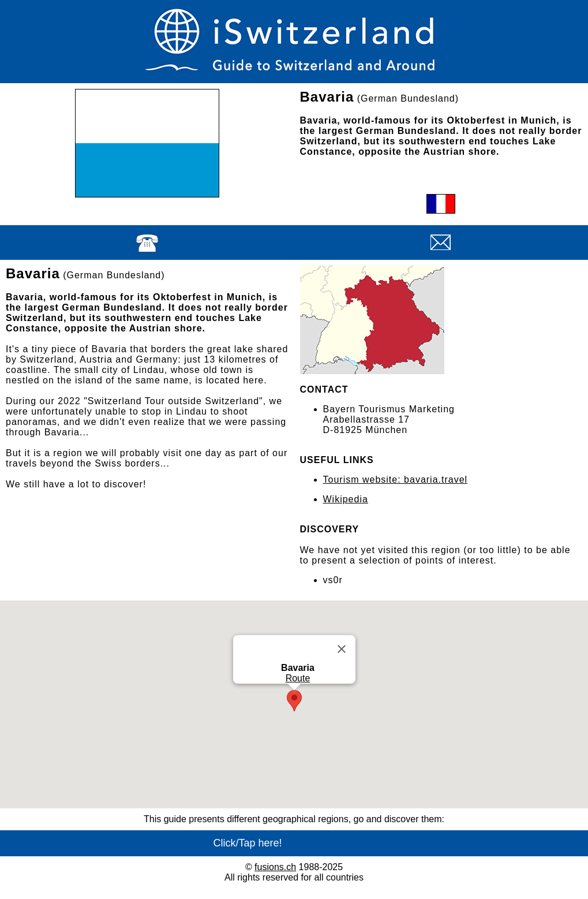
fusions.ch (275, 867)
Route (297, 678)
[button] (294, 701)
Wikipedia (346, 499)
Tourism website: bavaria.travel (396, 480)
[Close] (342, 649)
